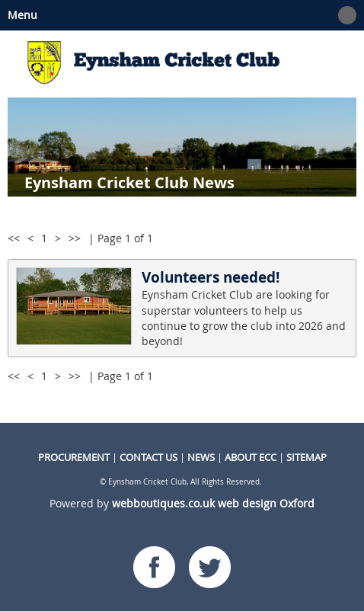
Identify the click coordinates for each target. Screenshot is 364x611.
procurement (74, 457)
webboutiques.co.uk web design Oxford (213, 503)
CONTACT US (148, 457)
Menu (178, 15)
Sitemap (307, 457)
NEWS (201, 457)
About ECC (251, 457)
